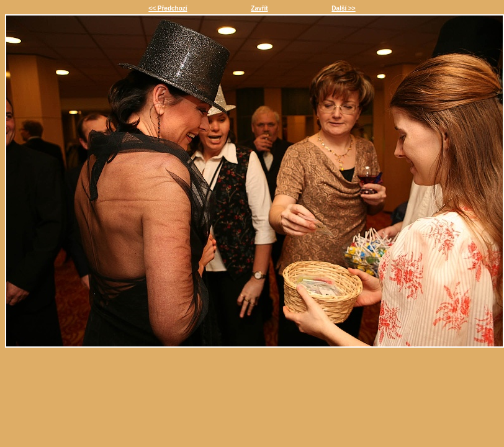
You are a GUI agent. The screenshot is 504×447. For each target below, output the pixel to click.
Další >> (343, 8)
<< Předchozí (168, 8)
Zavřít (259, 8)
